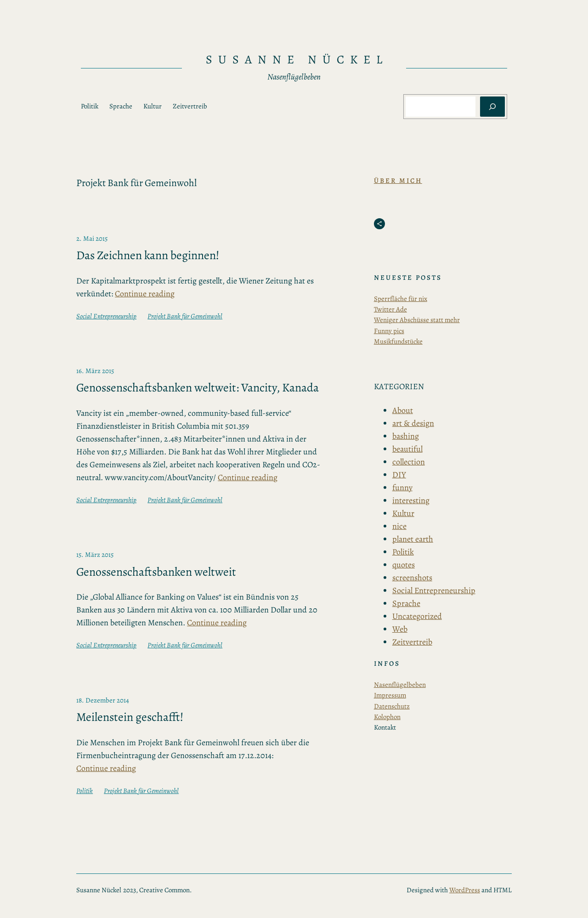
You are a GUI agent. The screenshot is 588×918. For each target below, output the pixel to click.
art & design (413, 423)
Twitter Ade (390, 309)
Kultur (403, 513)
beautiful (407, 449)
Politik (85, 791)
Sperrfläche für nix (401, 299)
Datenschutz (392, 706)
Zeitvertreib (412, 642)
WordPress (465, 890)
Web (400, 629)
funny (402, 487)
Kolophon (387, 717)
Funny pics (389, 331)
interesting (411, 500)
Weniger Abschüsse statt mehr (417, 320)
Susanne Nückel (297, 59)
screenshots (412, 578)
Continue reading (145, 294)
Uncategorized (417, 616)
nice (399, 526)
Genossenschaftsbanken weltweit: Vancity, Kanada (198, 388)
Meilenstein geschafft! (130, 717)
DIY (399, 475)
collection (409, 462)
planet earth (413, 539)
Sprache (406, 603)
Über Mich (398, 181)
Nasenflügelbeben (400, 685)
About (403, 410)
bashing (406, 436)
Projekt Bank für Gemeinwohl (185, 316)
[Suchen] (492, 107)
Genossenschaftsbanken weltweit (156, 572)
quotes (404, 565)
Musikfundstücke (398, 341)
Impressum (390, 695)
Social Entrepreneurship (106, 316)
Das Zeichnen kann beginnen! (148, 255)
